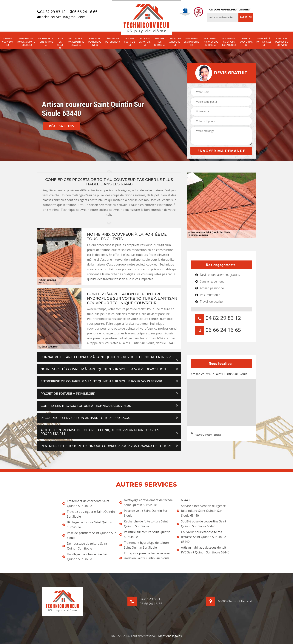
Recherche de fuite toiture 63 (46, 42)
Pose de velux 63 (60, 43)
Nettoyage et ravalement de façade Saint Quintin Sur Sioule (146, 502)
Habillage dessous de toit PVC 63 (281, 42)
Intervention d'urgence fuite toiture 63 (26, 42)
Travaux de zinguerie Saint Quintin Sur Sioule (89, 514)
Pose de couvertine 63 (246, 42)
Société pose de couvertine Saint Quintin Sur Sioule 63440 (201, 524)
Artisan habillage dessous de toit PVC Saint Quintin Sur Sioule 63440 (203, 550)
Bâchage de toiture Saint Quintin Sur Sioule (87, 525)
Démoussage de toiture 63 (113, 40)
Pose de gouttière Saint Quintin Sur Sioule (89, 535)
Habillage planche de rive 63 (95, 42)
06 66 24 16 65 (83, 12)
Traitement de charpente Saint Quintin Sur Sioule (86, 503)
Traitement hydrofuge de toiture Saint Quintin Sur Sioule (144, 545)
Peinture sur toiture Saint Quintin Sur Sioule (145, 534)
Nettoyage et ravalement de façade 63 (76, 42)
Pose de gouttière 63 (130, 42)
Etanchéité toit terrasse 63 (264, 42)
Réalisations (62, 126)
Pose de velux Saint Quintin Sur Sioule (143, 513)
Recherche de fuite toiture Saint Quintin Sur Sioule (144, 524)
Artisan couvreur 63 (8, 42)
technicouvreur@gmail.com (61, 17)
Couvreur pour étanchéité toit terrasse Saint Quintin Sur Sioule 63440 (201, 537)
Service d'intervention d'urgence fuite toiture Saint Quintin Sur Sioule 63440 (201, 511)
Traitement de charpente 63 (192, 42)
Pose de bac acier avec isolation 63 (229, 42)
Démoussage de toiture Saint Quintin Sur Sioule (85, 546)
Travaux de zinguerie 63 (175, 42)
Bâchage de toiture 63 (145, 42)
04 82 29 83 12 (51, 12)
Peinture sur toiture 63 (159, 42)
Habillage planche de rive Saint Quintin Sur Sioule (86, 557)
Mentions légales (170, 636)
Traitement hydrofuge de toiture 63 (210, 42)
